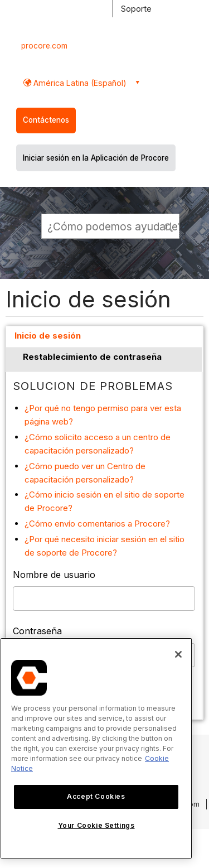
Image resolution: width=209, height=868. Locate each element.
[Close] (178, 654)
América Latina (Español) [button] (79, 83)
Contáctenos (46, 120)
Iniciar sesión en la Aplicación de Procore (96, 158)
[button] (169, 226)
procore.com (44, 46)
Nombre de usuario (54, 575)
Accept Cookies (96, 796)
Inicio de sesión (48, 336)
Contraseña (37, 631)
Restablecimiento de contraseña (92, 357)
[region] (96, 748)
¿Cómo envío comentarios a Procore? (97, 524)
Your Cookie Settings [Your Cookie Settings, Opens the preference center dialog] (96, 825)
